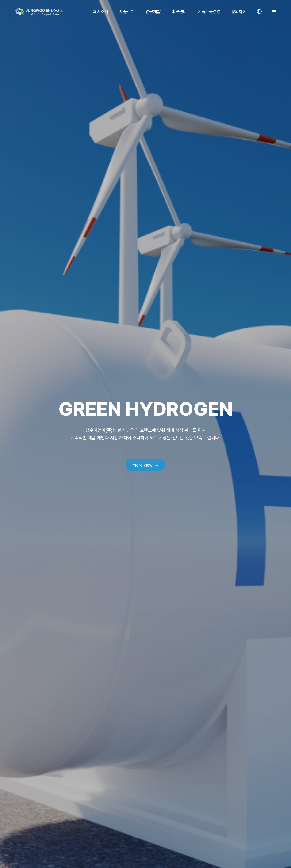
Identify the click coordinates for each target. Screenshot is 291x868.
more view (143, 465)
